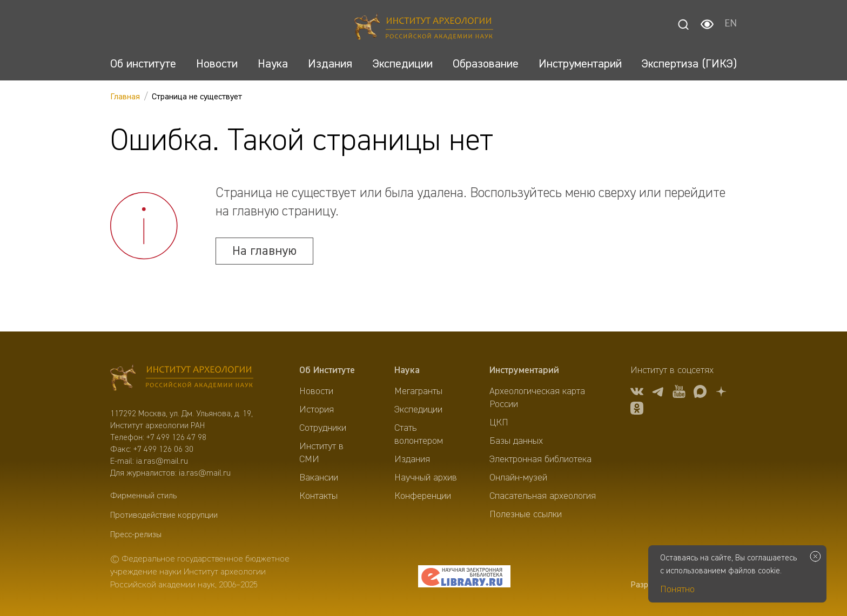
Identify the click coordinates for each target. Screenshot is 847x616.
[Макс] (700, 393)
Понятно (677, 590)
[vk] (637, 393)
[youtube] (679, 393)
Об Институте (327, 370)
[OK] (637, 410)
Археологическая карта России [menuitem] (537, 398)
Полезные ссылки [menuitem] (526, 515)
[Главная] (424, 28)
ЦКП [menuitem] (499, 423)
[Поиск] (683, 24)
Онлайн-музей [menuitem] (518, 478)
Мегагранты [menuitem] (418, 391)
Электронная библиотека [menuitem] (540, 459)
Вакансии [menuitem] (319, 478)
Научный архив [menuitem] (426, 478)
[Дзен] (721, 393)
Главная (125, 97)
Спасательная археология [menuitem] (543, 496)
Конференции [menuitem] (423, 496)
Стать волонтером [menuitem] (419, 435)
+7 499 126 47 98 (176, 438)
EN (731, 24)
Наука (407, 370)
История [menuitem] (317, 410)
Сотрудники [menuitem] (323, 428)
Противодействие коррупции (164, 516)
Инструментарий (524, 370)
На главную (264, 251)
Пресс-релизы (136, 535)
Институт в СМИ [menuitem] (321, 453)
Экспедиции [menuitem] (418, 410)
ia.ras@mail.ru (162, 462)
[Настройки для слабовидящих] (707, 24)
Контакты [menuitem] (318, 496)
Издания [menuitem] (412, 459)
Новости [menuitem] (316, 391)
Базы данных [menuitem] (516, 441)
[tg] (658, 393)
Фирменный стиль (143, 496)
